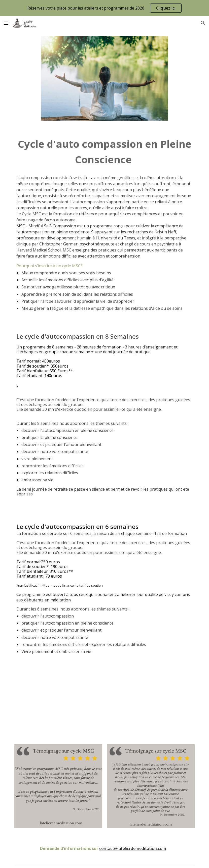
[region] (104, 8)
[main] (104, 152)
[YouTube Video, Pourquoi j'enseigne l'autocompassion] (105, 702)
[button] (6, 23)
